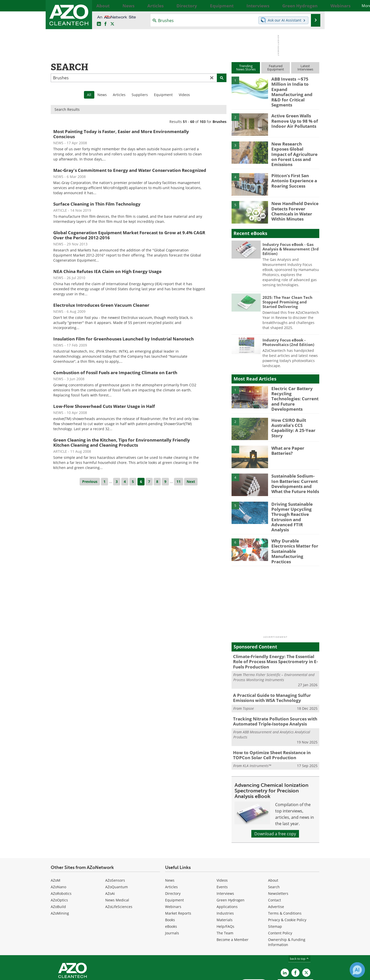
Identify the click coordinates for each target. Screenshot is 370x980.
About (273, 847)
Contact (275, 866)
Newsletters (278, 860)
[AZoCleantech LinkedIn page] (99, 24)
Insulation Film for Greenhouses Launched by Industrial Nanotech (124, 339)
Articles (119, 95)
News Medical (117, 866)
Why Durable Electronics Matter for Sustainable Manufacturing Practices (295, 521)
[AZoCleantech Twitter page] (112, 24)
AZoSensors (115, 847)
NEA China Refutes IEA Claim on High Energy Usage (107, 271)
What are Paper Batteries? (286, 434)
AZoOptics (59, 866)
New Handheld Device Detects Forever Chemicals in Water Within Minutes (293, 197)
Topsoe (248, 677)
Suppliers (140, 95)
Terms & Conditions (285, 879)
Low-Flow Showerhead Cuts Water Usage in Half (104, 406)
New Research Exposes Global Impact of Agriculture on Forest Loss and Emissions (293, 142)
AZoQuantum (117, 853)
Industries (225, 879)
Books (170, 886)
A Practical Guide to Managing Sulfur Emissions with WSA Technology (268, 667)
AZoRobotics (61, 860)
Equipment (163, 95)
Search (274, 853)
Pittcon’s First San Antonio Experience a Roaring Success (292, 167)
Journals (172, 899)
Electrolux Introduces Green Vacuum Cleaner (101, 305)
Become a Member (233, 906)
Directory (173, 860)
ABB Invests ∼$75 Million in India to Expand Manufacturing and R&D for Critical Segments (295, 86)
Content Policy (280, 899)
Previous (90, 482)
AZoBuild (58, 873)
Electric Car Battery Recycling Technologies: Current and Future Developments (294, 383)
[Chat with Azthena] (357, 970)
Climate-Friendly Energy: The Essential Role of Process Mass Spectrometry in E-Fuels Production (275, 632)
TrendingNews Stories (246, 68)
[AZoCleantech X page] (306, 939)
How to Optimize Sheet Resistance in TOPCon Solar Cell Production (268, 722)
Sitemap (275, 893)
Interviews (225, 860)
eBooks (171, 893)
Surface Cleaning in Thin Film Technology (97, 204)
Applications (227, 873)
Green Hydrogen (231, 866)
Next (191, 482)
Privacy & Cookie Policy (287, 886)
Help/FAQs (225, 893)
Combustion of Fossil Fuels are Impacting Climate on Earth (115, 373)
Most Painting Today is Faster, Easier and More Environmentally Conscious (121, 134)
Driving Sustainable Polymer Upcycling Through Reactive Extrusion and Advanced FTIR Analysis (295, 497)
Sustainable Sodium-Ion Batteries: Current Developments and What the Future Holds (295, 466)
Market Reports (178, 879)
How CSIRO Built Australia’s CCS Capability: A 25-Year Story (291, 410)
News (102, 95)
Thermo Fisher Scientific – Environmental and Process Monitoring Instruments (274, 647)
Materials (225, 886)
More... (314, 6)
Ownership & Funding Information (287, 908)
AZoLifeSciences (119, 873)
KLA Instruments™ (257, 732)
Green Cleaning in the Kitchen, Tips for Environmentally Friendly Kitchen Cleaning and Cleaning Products (122, 442)
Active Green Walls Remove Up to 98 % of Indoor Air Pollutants (292, 111)
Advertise (276, 873)
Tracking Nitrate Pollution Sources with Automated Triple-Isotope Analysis (271, 689)
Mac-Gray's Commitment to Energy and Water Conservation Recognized (130, 170)
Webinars (173, 873)
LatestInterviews (305, 68)
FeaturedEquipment (276, 68)
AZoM (56, 847)
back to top (299, 925)
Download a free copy (275, 800)
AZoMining (60, 879)
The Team (225, 899)
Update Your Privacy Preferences (89, 974)
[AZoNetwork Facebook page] (105, 24)
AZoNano (58, 853)
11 (179, 482)
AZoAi (110, 860)
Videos (184, 95)
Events (222, 853)
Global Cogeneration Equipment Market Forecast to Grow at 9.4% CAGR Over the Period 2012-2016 (129, 235)
